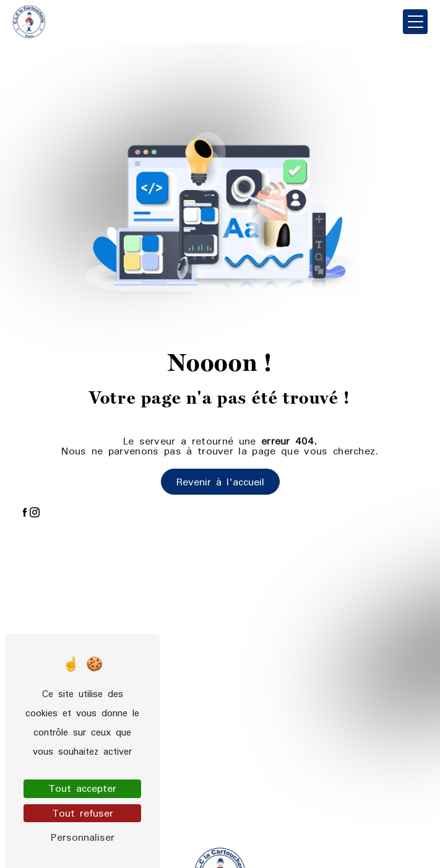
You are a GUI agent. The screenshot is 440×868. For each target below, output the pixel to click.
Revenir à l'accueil (220, 482)
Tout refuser (83, 813)
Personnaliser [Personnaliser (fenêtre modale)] (83, 837)
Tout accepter (82, 788)
